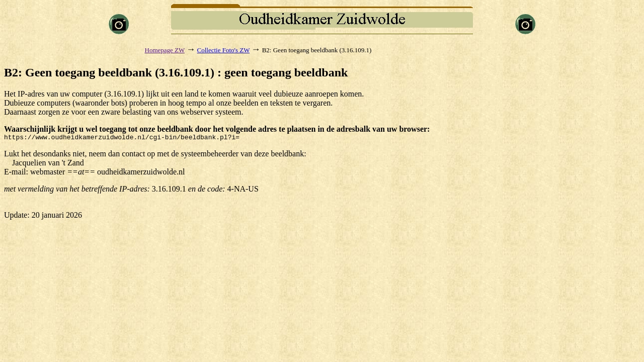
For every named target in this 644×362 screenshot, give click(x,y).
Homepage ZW (165, 50)
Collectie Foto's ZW (224, 50)
